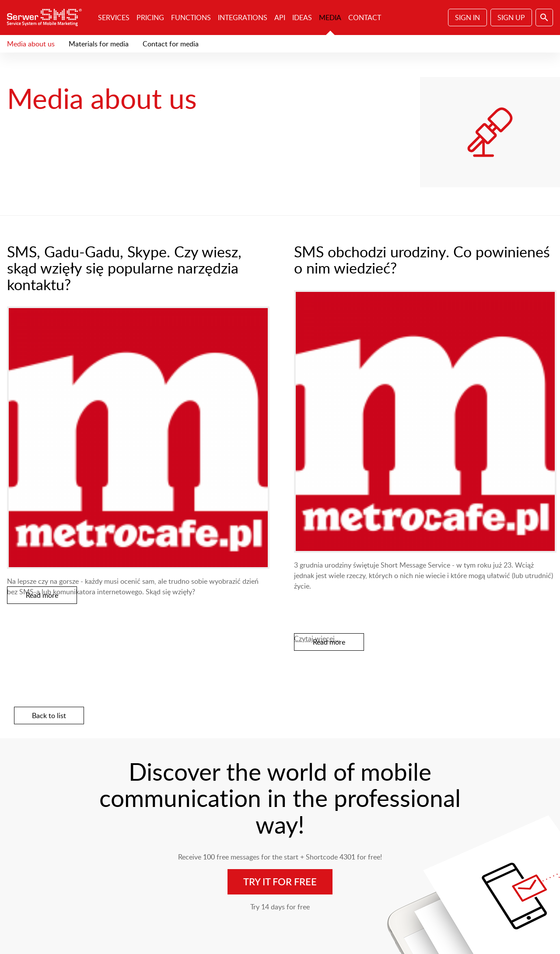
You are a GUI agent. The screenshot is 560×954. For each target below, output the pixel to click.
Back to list (49, 715)
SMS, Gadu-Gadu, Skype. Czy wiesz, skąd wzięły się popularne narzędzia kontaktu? (124, 268)
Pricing (150, 18)
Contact (365, 18)
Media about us (31, 44)
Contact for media (171, 44)
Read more (42, 595)
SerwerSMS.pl (47, 18)
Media (330, 18)
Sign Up (511, 18)
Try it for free (280, 882)
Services (114, 18)
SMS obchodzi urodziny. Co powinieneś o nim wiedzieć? (422, 260)
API (280, 18)
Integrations (243, 18)
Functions (191, 18)
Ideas (302, 18)
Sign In (467, 18)
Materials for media (99, 44)
